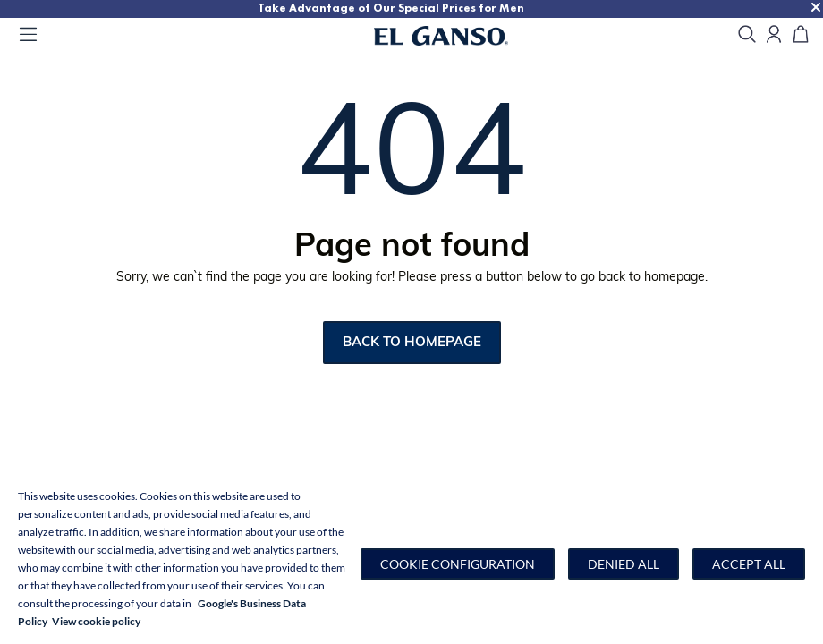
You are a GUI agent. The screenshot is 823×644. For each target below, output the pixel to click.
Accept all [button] (749, 564)
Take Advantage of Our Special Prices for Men (391, 8)
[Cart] (801, 35)
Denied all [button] (624, 564)
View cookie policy (96, 621)
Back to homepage (412, 343)
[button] (458, 564)
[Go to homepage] (463, 36)
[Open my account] (774, 35)
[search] (747, 35)
